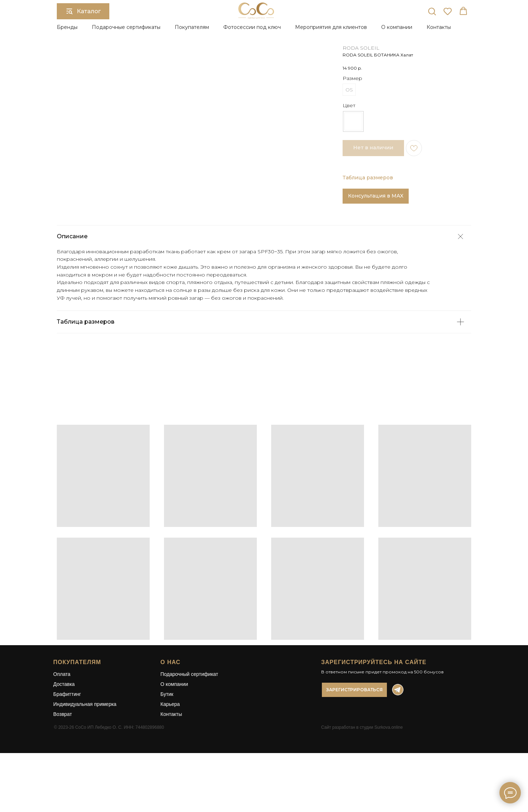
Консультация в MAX (376, 196)
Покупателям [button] (192, 27)
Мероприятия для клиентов (331, 27)
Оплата (62, 717)
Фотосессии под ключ (252, 27)
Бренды (67, 27)
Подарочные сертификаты (126, 27)
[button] (432, 11)
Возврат (63, 757)
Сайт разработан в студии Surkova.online (362, 770)
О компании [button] (397, 27)
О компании (174, 727)
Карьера (170, 747)
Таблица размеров (368, 178)
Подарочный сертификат (189, 717)
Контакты (439, 27)
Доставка (64, 727)
